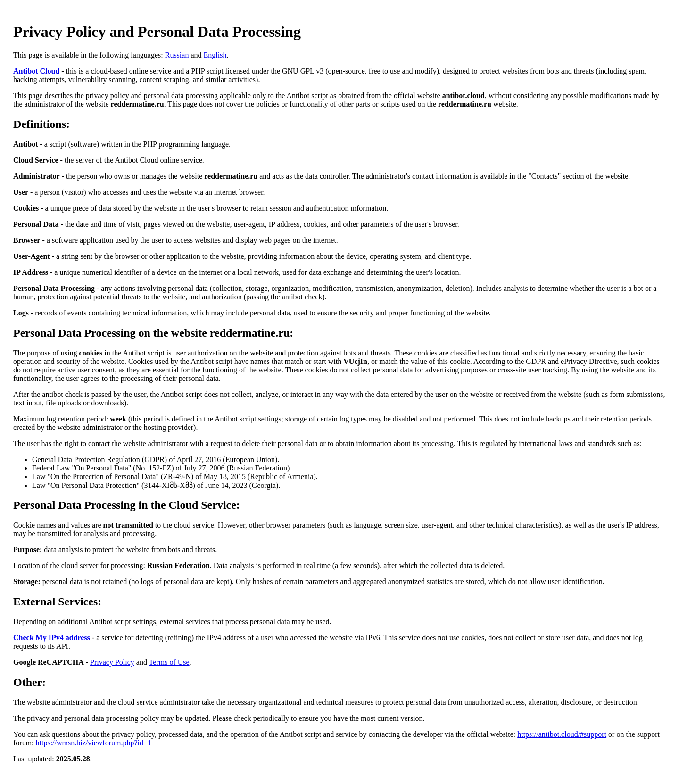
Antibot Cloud (36, 71)
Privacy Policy (112, 662)
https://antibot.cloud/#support (562, 734)
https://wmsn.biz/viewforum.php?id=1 (94, 743)
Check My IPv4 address (52, 638)
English (215, 55)
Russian (177, 55)
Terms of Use (169, 662)
